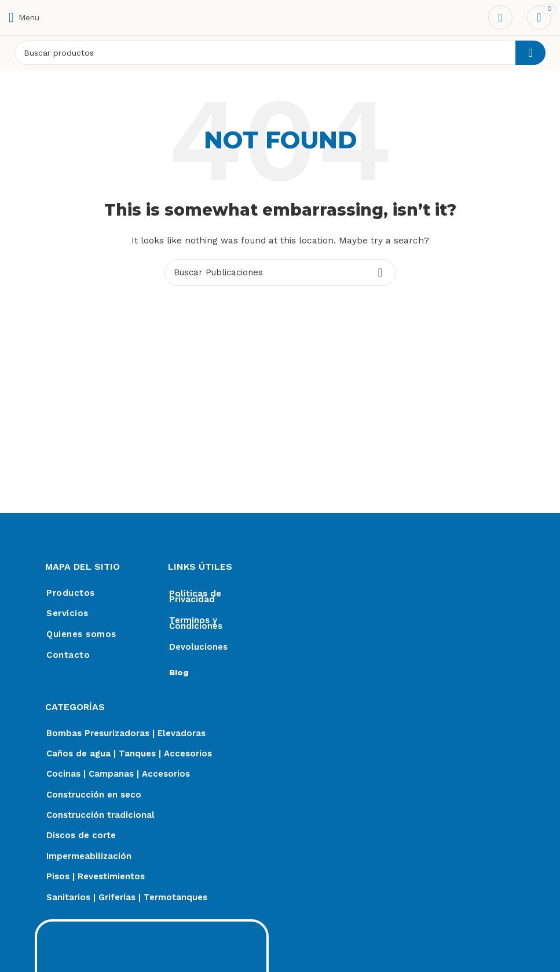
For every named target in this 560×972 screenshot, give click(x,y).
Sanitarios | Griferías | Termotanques (127, 901)
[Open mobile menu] (24, 17)
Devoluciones (198, 647)
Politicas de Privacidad (195, 596)
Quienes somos (81, 635)
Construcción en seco (94, 796)
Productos (71, 594)
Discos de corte (81, 838)
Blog (179, 672)
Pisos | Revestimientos (96, 880)
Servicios (67, 614)
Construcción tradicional (100, 817)
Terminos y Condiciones (196, 623)
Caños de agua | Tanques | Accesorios (129, 755)
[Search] (280, 53)
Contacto (68, 656)
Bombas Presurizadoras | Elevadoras (126, 734)
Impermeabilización (89, 859)
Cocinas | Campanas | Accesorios (118, 776)
